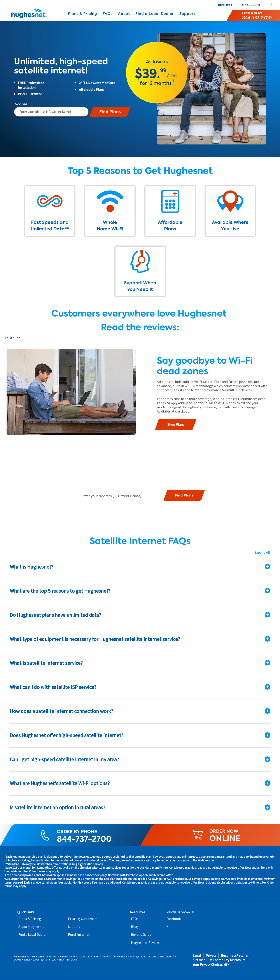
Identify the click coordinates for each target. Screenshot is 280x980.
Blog (135, 927)
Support (187, 14)
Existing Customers (83, 919)
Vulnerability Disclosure (228, 960)
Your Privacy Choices (208, 965)
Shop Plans (176, 424)
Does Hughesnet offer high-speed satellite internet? (66, 735)
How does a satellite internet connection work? (61, 711)
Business (225, 5)
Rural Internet (79, 935)
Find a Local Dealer (155, 14)
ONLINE (225, 839)
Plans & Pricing (83, 14)
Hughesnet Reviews (146, 943)
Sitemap (199, 960)
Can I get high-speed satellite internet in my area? (64, 759)
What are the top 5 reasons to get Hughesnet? (60, 591)
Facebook (174, 919)
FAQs (108, 14)
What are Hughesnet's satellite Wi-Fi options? (60, 783)
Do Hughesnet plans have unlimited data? (55, 615)
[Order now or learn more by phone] (257, 15)
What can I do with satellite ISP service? (53, 687)
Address (21, 104)
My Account (251, 5)
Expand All (262, 553)
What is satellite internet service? (46, 663)
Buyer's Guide (141, 935)
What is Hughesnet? (31, 567)
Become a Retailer (235, 956)
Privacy (211, 956)
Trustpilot (12, 338)
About (124, 14)
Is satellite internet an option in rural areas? (58, 808)
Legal (197, 956)
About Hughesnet (32, 927)
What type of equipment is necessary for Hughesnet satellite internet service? (95, 639)
